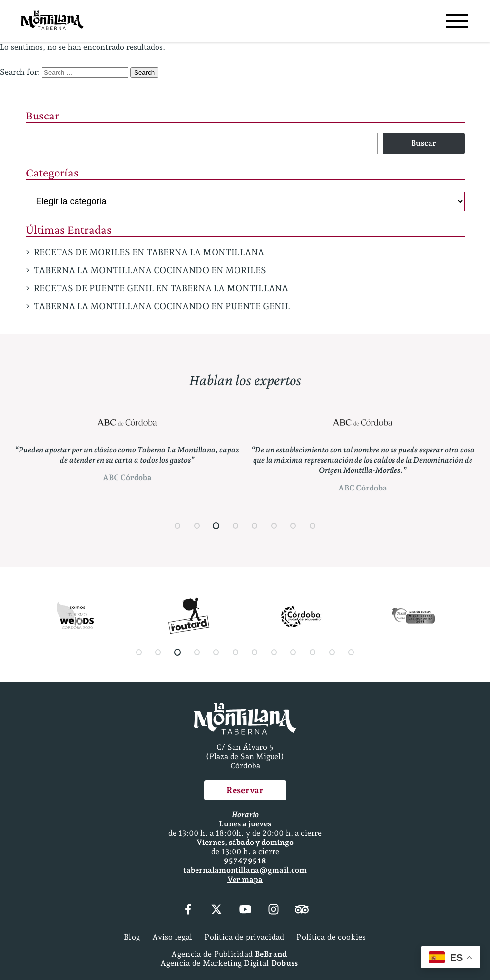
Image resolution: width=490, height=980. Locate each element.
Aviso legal (172, 937)
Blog (132, 937)
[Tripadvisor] (302, 910)
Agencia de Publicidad (229, 954)
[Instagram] (274, 910)
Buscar (42, 115)
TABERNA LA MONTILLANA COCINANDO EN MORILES (150, 270)
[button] (177, 526)
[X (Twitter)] (216, 910)
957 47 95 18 (245, 861)
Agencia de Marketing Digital (229, 963)
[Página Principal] (52, 21)
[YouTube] (245, 910)
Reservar (245, 790)
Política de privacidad (244, 937)
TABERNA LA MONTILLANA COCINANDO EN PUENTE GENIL (162, 306)
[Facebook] (188, 910)
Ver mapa (245, 879)
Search (144, 72)
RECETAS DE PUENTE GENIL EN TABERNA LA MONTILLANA (161, 288)
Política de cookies (331, 937)
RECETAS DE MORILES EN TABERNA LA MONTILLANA (149, 252)
